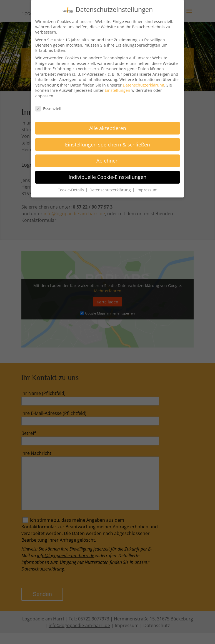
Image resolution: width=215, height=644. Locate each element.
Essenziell (48, 108)
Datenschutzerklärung (143, 85)
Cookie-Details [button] (71, 190)
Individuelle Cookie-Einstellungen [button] (107, 177)
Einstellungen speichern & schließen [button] (107, 144)
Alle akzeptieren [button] (108, 128)
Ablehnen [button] (107, 161)
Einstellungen (117, 90)
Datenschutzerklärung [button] (111, 190)
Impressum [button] (147, 190)
